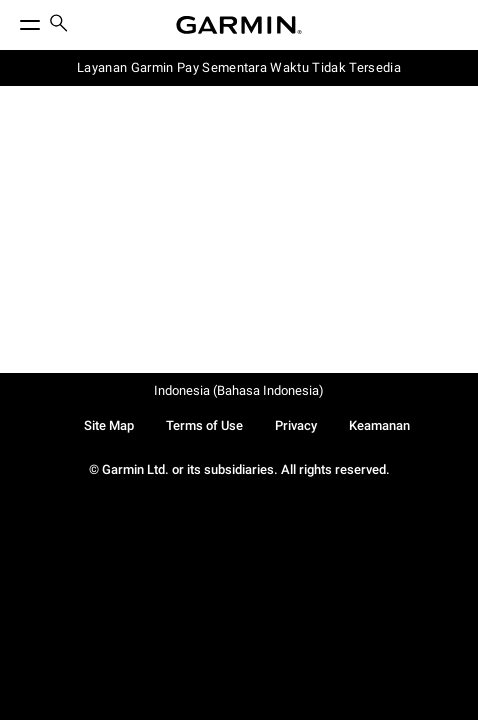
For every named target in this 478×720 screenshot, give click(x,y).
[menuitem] (59, 25)
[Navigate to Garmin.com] (239, 25)
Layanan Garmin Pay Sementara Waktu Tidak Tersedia (239, 67)
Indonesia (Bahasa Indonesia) (239, 390)
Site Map (109, 425)
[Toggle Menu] (12, 20)
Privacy (296, 425)
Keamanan (379, 425)
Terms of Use (204, 425)
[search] (59, 25)
